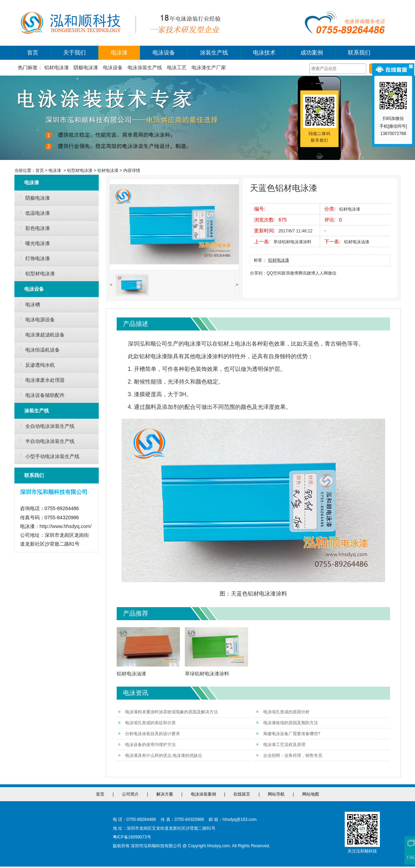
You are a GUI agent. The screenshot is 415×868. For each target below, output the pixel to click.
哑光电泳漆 (33, 242)
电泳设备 (164, 53)
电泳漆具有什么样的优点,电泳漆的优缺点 (160, 756)
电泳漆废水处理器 (40, 379)
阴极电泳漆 (86, 67)
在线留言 (242, 794)
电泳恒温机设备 (38, 349)
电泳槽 (28, 303)
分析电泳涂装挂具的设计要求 (149, 734)
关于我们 (74, 53)
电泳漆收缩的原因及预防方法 (287, 723)
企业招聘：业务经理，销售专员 (289, 756)
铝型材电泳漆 (80, 171)
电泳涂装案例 (203, 794)
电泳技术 (264, 53)
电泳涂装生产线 (145, 67)
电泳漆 (119, 53)
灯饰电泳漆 (33, 257)
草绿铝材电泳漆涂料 (292, 242)
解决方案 (165, 794)
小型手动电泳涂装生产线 (48, 455)
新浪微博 (290, 273)
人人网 (322, 273)
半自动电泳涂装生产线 (45, 440)
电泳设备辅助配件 (40, 394)
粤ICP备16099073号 (132, 837)
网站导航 (276, 794)
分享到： (258, 273)
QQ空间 (274, 273)
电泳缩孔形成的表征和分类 (147, 723)
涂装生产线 (214, 53)
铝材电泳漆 (57, 67)
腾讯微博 (307, 273)
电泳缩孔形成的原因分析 (283, 712)
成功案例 (312, 53)
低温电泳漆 (33, 212)
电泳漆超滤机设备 (40, 334)
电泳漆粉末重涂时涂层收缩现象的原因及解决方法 (168, 712)
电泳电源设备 (35, 319)
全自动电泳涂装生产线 (45, 425)
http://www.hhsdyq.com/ (66, 526)
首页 (33, 53)
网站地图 (311, 794)
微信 (332, 273)
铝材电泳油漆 (357, 242)
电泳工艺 (177, 67)
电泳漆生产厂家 (209, 67)
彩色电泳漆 (33, 227)
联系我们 (359, 53)
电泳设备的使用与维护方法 (147, 745)
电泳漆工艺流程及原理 (281, 745)
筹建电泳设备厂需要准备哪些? (288, 734)
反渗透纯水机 (35, 364)
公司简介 (130, 794)
